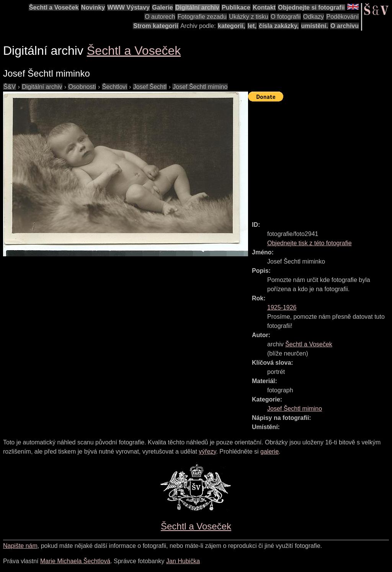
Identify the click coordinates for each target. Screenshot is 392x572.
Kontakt (264, 7)
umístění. (315, 26)
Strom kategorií (156, 26)
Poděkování (342, 17)
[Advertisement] (320, 158)
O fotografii (286, 17)
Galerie (162, 7)
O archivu (345, 26)
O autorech (160, 17)
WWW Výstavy (129, 7)
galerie (269, 452)
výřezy (207, 452)
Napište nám (20, 546)
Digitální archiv (197, 7)
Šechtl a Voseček (54, 7)
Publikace (236, 7)
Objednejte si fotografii (311, 7)
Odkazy (314, 17)
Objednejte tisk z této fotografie (310, 243)
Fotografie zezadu (202, 17)
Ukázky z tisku (248, 17)
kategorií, (231, 26)
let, (252, 26)
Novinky (93, 7)
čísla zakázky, (279, 26)
